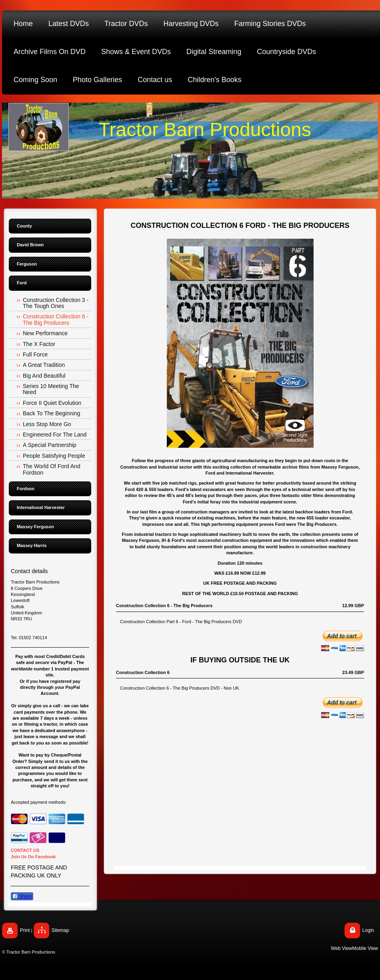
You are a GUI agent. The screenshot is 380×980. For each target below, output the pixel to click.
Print (25, 930)
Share (22, 896)
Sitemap (60, 930)
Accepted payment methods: (39, 802)
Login (368, 930)
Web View (342, 948)
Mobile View (365, 948)
